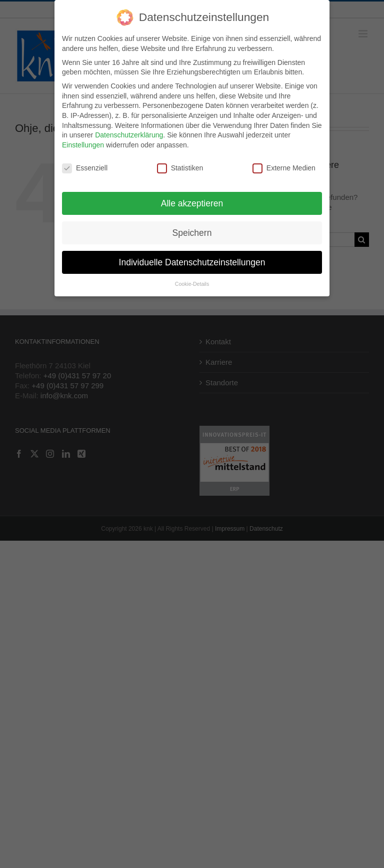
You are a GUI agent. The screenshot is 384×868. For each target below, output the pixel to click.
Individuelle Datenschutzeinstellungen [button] (192, 260)
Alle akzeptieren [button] (192, 201)
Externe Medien (284, 166)
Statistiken (180, 166)
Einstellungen (83, 143)
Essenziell (85, 166)
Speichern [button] (192, 231)
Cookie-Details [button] (192, 282)
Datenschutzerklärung (129, 133)
